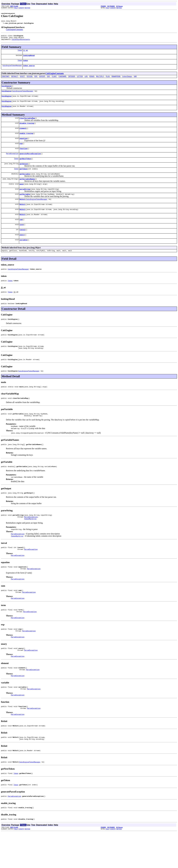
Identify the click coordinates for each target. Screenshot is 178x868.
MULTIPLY (100, 80)
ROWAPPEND (116, 80)
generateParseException (30, 162)
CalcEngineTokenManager (12, 68)
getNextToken (25, 167)
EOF (36, 80)
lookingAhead (29, 58)
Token (20, 52)
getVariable (25, 183)
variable (23, 254)
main (21, 194)
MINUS (92, 80)
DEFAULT (15, 80)
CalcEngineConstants (14, 30)
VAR (135, 80)
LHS (86, 80)
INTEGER (72, 80)
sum (21, 232)
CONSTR (21, 8)
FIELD (16, 8)
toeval (22, 243)
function (23, 156)
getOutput (24, 173)
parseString (25, 200)
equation (23, 145)
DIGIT (22, 80)
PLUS (108, 80)
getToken (23, 178)
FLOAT (54, 80)
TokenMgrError (30, 541)
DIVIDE (30, 80)
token (26, 63)
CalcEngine (6, 90)
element (23, 135)
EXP (48, 80)
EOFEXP (42, 80)
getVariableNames (27, 189)
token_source (29, 69)
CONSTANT (5, 80)
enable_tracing (26, 140)
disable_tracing (27, 129)
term (21, 238)
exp (21, 151)
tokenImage (127, 80)
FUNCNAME (62, 80)
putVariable (25, 205)
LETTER (80, 80)
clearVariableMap (27, 124)
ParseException (12, 162)
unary (22, 249)
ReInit (22, 211)
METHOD (28, 8)
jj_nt (26, 52)
